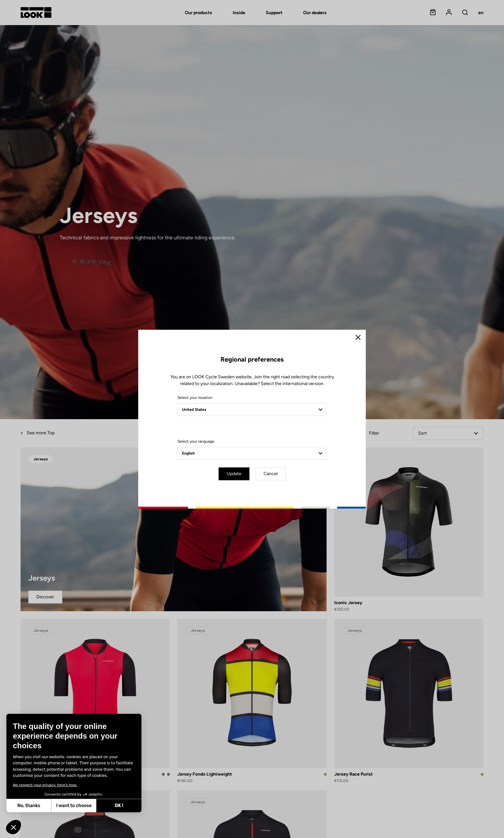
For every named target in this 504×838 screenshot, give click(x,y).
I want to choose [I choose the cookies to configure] (74, 806)
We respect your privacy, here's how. (45, 785)
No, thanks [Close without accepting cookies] (29, 806)
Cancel (271, 474)
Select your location (195, 398)
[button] (14, 827)
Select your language (196, 441)
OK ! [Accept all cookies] (119, 806)
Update (234, 474)
